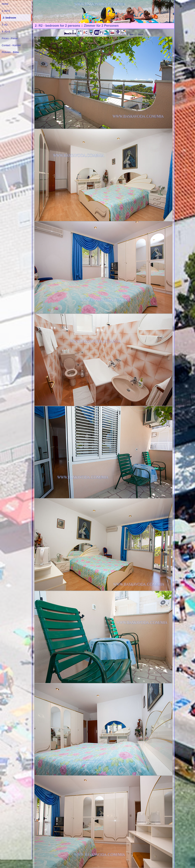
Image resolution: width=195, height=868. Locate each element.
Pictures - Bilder (11, 52)
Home (5, 4)
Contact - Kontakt (11, 45)
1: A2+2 (6, 11)
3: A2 (5, 25)
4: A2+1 (6, 32)
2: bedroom (9, 18)
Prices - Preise (10, 38)
